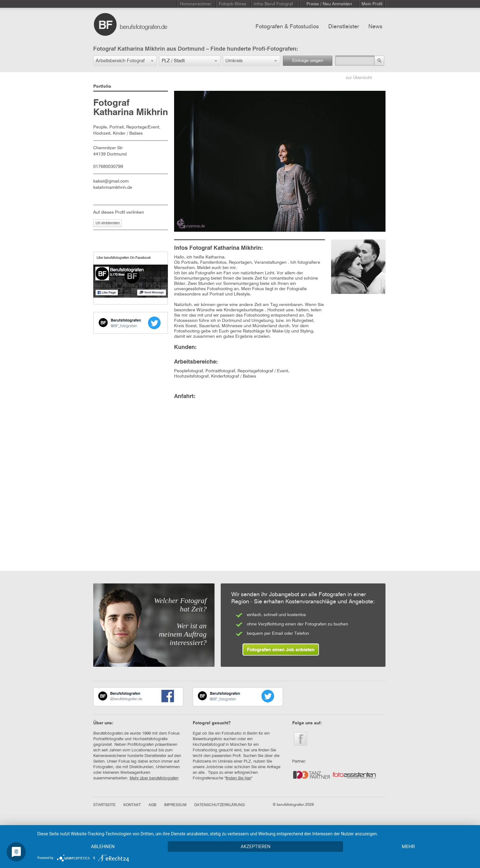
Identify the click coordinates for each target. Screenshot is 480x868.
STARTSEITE (104, 805)
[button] (125, 61)
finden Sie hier (238, 778)
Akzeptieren (256, 847)
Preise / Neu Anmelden (329, 4)
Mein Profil (372, 4)
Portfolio (102, 86)
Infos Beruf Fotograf (273, 4)
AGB (152, 805)
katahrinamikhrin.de (113, 188)
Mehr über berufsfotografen (154, 778)
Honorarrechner (196, 4)
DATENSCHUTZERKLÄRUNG (219, 805)
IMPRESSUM (175, 805)
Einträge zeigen (308, 61)
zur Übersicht (359, 78)
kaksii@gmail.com (111, 181)
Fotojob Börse (233, 4)
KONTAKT (132, 805)
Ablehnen (103, 847)
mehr (408, 847)
